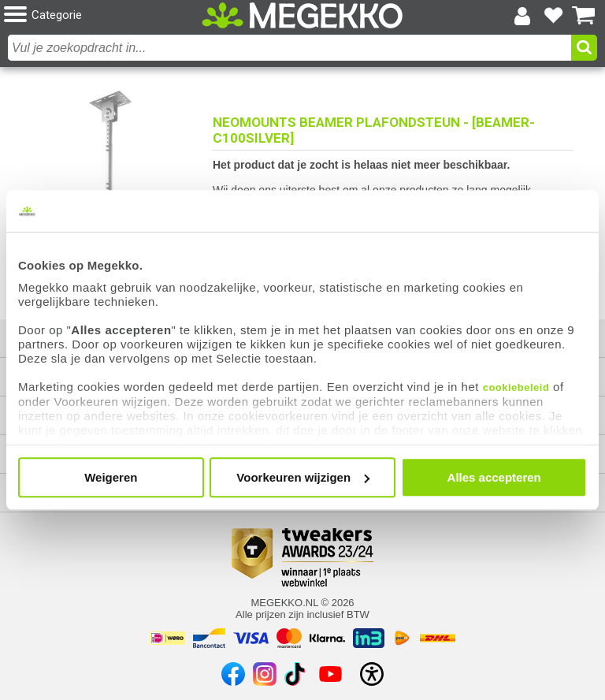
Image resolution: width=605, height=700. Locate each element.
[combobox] (290, 48)
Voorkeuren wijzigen (303, 477)
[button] (103, 15)
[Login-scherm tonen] (522, 16)
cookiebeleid (516, 387)
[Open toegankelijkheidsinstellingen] (372, 674)
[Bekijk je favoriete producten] (553, 16)
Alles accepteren (494, 477)
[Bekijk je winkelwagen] (584, 16)
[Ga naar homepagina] (302, 16)
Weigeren (111, 477)
